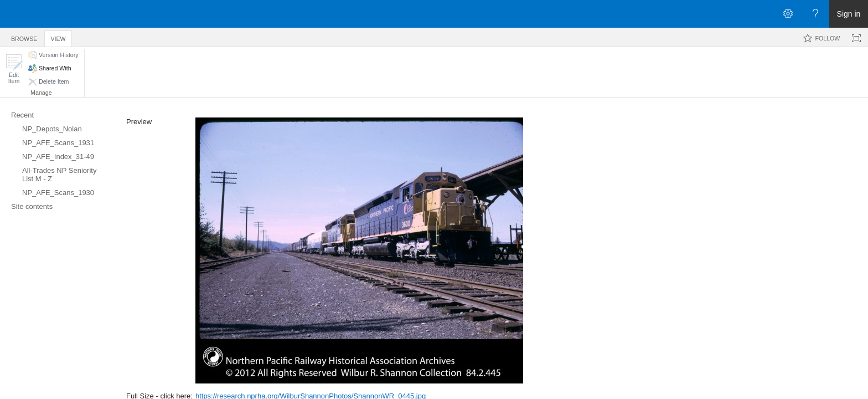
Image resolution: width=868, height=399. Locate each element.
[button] (14, 69)
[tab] (24, 37)
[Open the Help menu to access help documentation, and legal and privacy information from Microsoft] (815, 14)
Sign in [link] (849, 14)
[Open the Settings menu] (788, 14)
